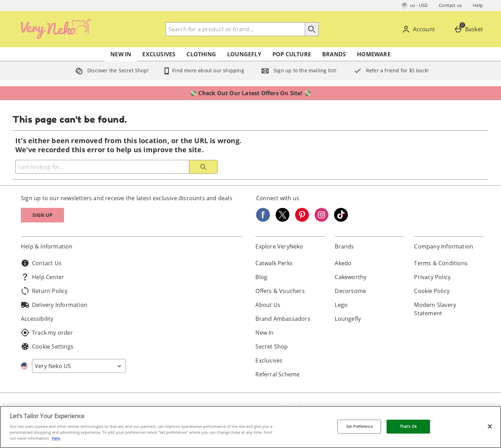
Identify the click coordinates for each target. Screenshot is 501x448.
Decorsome (350, 291)
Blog (261, 277)
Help (478, 5)
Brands (334, 54)
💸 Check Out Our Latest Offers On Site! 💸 (250, 93)
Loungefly (244, 54)
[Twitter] (283, 220)
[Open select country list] (79, 366)
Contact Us (41, 263)
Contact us (450, 5)
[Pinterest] (302, 220)
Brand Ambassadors (283, 319)
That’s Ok (408, 427)
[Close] (490, 426)
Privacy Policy (432, 277)
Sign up (42, 215)
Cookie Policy (432, 291)
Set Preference (359, 427)
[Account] (420, 29)
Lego (341, 305)
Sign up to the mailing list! (297, 70)
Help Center (42, 277)
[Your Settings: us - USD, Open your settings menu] (415, 6)
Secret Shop (272, 347)
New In (121, 54)
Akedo (343, 263)
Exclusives (159, 54)
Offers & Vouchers (280, 291)
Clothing (201, 54)
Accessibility (37, 319)
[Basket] (470, 29)
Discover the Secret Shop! (110, 70)
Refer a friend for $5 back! (390, 70)
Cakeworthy (351, 277)
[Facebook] (263, 220)
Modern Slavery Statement (435, 309)
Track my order (47, 333)
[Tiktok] (341, 220)
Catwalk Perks (274, 263)
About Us (268, 305)
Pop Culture (292, 54)
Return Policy (44, 291)
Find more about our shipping (203, 70)
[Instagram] (321, 220)
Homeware (374, 54)
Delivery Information (54, 305)
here (56, 438)
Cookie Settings (47, 347)
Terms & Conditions (441, 263)
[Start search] (312, 29)
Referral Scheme (277, 374)
